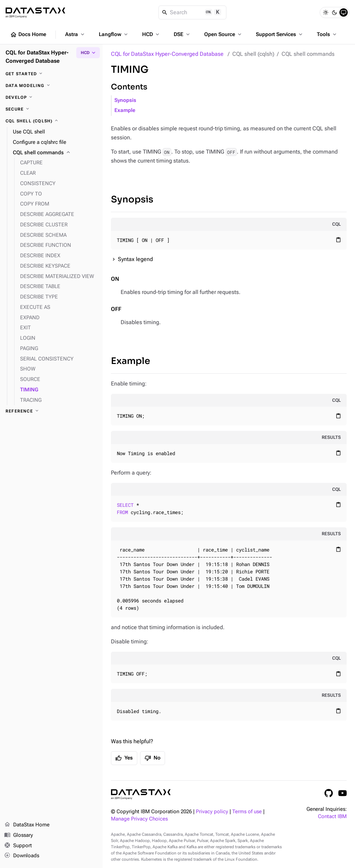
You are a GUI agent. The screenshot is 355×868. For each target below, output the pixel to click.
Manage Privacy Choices (139, 819)
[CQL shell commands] (55, 153)
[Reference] (51, 411)
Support (18, 846)
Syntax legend (135, 259)
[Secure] (51, 109)
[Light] (326, 12)
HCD (151, 34)
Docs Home (28, 35)
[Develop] (51, 97)
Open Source (223, 34)
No (153, 758)
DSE (182, 34)
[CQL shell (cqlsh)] (51, 121)
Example (125, 110)
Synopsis (125, 100)
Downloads (22, 856)
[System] (344, 12)
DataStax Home (27, 825)
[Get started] (51, 74)
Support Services (280, 34)
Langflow (114, 34)
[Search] (193, 12)
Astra (75, 34)
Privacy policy (212, 812)
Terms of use (247, 812)
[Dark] (335, 12)
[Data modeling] (51, 86)
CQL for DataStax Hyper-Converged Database (167, 54)
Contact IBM (332, 817)
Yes (124, 758)
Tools (327, 34)
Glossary (19, 835)
